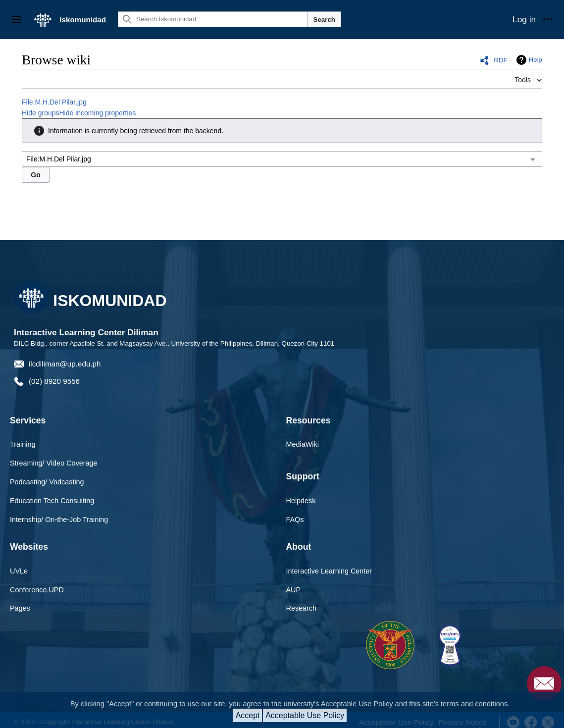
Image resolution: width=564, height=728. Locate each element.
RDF (500, 60)
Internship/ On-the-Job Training (59, 520)
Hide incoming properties (98, 113)
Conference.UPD (37, 590)
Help (536, 60)
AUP (294, 590)
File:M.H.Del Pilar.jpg (54, 102)
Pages (20, 608)
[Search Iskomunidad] (213, 19)
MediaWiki (303, 444)
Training (23, 444)
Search (324, 20)
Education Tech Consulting (52, 501)
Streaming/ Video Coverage (54, 463)
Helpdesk (301, 501)
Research (302, 608)
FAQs (295, 520)
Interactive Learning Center (329, 571)
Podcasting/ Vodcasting (47, 482)
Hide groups (41, 113)
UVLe (19, 571)
